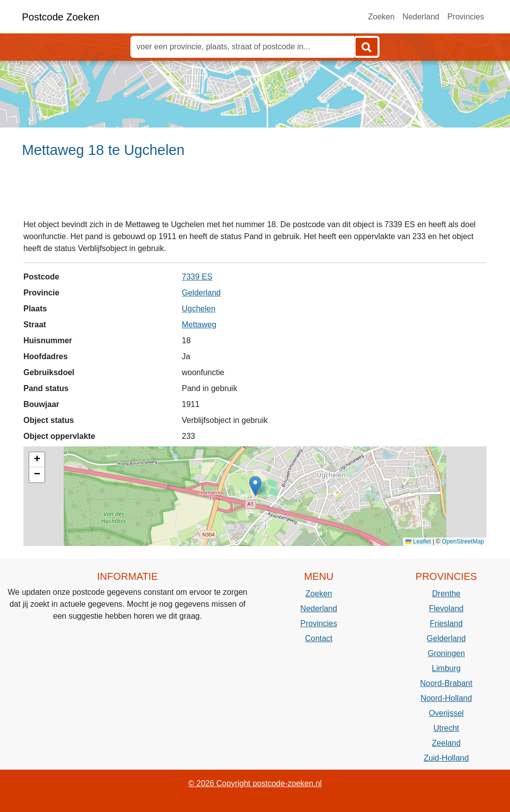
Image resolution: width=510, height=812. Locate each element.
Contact (319, 638)
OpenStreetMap (463, 541)
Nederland (421, 17)
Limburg (446, 668)
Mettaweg (199, 325)
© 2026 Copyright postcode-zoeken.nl (255, 783)
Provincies (466, 17)
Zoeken (381, 17)
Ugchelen (199, 309)
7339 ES (197, 277)
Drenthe (446, 594)
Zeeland (446, 743)
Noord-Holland (446, 698)
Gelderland (201, 293)
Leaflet (418, 541)
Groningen (446, 653)
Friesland (446, 623)
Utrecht (446, 728)
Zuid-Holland (446, 758)
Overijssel (446, 713)
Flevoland (446, 609)
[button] (255, 486)
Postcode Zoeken (61, 17)
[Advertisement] (255, 193)
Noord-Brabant (446, 683)
